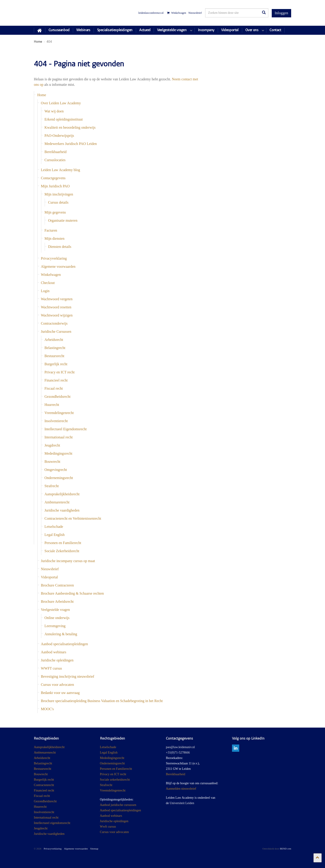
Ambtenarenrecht (57, 502)
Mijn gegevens (55, 212)
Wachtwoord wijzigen (57, 315)
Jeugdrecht (52, 445)
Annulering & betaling (61, 634)
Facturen (51, 230)
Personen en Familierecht (63, 543)
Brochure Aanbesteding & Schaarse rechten (72, 593)
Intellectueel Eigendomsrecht (66, 429)
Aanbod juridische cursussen (118, 805)
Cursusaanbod (59, 30)
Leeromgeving (55, 626)
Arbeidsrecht (54, 340)
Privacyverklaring (54, 258)
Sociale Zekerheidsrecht (62, 551)
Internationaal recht (59, 437)
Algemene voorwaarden (58, 266)
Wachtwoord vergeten (57, 299)
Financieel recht (56, 380)
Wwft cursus (108, 827)
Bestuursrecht (54, 356)
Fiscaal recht (54, 388)
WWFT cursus (51, 668)
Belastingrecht (55, 348)
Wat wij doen (54, 111)
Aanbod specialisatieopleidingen (64, 644)
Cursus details (58, 202)
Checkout (48, 283)
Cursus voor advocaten (57, 685)
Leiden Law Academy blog (60, 170)
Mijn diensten (54, 239)
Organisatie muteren (63, 220)
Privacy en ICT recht (59, 372)
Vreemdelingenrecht (59, 413)
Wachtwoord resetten (56, 307)
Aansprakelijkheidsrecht (62, 494)
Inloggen (281, 13)
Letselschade (54, 527)
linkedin (236, 748)
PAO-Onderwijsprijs (59, 136)
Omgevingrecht (56, 470)
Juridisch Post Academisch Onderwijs (51, 13)
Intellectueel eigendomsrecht (52, 823)
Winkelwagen (177, 13)
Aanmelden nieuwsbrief (181, 789)
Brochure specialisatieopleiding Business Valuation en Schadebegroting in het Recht (102, 701)
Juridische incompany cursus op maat (68, 561)
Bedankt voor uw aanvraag (60, 693)
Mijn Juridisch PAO (55, 186)
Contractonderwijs (54, 323)
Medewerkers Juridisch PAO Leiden (71, 144)
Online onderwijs (57, 618)
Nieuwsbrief (195, 13)
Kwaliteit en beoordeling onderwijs (70, 127)
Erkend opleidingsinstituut (64, 119)
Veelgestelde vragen (55, 610)
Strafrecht (52, 486)
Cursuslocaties (55, 160)
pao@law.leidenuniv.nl (180, 747)
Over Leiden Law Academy (61, 103)
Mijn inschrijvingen (59, 194)
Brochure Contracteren (57, 585)
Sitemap (94, 849)
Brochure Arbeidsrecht (57, 602)
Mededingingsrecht (58, 453)
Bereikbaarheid (56, 152)
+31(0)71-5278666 (178, 753)
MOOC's (47, 709)
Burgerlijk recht (56, 364)
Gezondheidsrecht (58, 397)
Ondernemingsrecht (59, 478)
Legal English (55, 535)
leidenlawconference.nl (151, 13)
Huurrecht (52, 405)
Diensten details (60, 247)
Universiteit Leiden (182, 803)
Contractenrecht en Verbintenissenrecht (73, 518)
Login (45, 291)
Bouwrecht (52, 462)
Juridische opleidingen (57, 660)
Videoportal (49, 577)
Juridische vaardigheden (62, 510)
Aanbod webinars (53, 652)
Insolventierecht (56, 421)
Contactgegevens (53, 178)
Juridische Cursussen (56, 332)
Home (42, 95)
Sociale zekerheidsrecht (115, 780)
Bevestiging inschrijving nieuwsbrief (67, 676)
